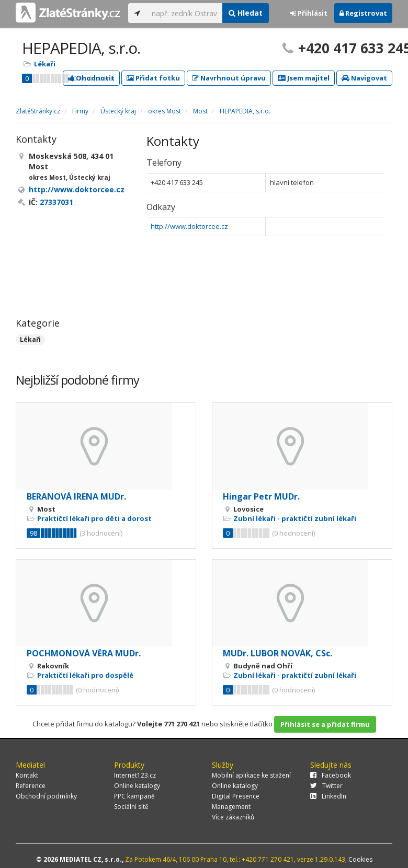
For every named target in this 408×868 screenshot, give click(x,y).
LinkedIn (328, 796)
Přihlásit (309, 13)
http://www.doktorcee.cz (189, 226)
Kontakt (27, 775)
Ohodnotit (91, 78)
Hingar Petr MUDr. (261, 496)
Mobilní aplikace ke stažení (251, 775)
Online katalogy (137, 786)
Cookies (360, 859)
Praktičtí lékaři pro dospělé (85, 675)
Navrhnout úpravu (229, 78)
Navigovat (364, 78)
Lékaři (45, 64)
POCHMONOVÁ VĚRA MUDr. (84, 653)
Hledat (246, 13)
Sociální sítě (131, 807)
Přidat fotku (153, 78)
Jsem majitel (304, 78)
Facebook (331, 775)
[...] (184, 13)
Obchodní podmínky (46, 796)
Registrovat (363, 13)
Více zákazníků (233, 817)
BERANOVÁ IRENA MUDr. (76, 496)
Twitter (326, 786)
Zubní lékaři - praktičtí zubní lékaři (295, 518)
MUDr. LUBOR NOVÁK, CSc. (277, 653)
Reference (31, 786)
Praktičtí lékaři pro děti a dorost (94, 518)
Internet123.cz (135, 775)
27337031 (56, 202)
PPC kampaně (134, 796)
